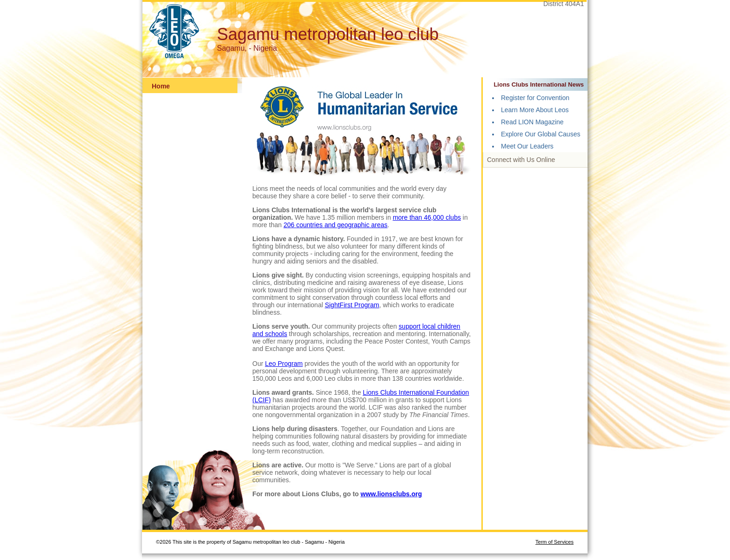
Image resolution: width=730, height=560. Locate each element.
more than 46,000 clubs (427, 217)
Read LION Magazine (532, 122)
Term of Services (554, 542)
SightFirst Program (352, 305)
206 (290, 225)
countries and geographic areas (342, 225)
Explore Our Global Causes (541, 134)
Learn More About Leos (535, 110)
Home (161, 86)
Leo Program (284, 364)
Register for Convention (535, 98)
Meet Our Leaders (527, 146)
